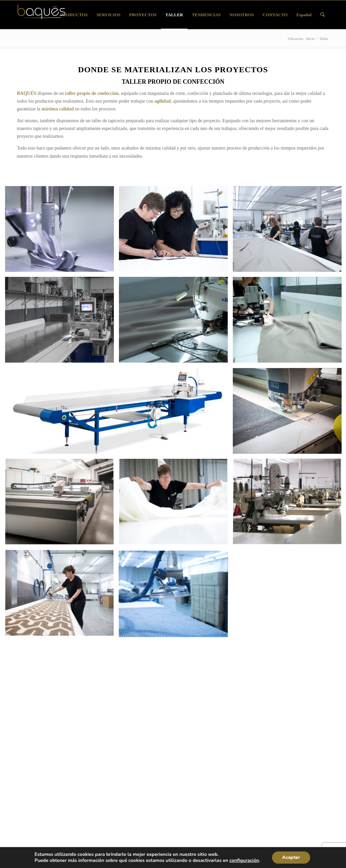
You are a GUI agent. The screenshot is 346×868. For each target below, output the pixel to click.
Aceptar (291, 857)
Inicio (311, 38)
